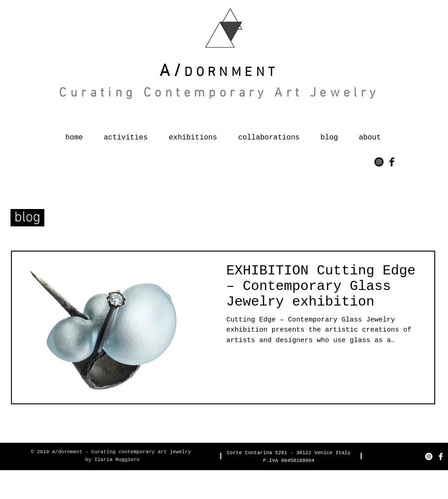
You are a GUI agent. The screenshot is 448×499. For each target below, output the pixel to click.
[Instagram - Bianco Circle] (429, 456)
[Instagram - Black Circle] (379, 162)
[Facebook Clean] (441, 456)
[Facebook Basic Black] (392, 162)
